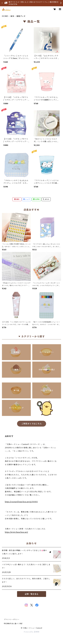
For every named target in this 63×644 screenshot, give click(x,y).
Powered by (31, 632)
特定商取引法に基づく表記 (13, 624)
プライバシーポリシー (12, 619)
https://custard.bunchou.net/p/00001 (21, 502)
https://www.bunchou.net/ (16, 532)
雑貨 (12, 16)
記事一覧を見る (32, 594)
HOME (5, 16)
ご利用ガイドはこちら (32, 424)
